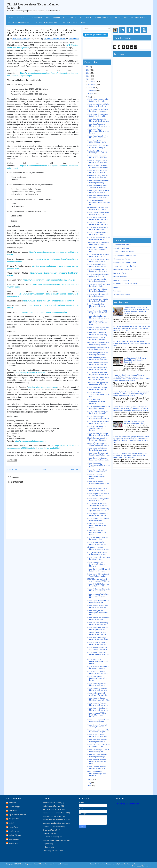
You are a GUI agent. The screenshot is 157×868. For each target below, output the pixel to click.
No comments (74, 39)
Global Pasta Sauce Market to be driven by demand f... (98, 412)
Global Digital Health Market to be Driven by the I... (99, 285)
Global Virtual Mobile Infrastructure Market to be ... (98, 484)
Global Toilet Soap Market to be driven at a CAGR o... (98, 228)
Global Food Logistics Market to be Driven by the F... (98, 721)
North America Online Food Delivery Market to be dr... (97, 553)
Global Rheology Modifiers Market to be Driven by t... (98, 162)
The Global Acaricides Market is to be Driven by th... (98, 379)
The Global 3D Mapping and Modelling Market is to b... (98, 384)
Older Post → (75, 469)
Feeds (84, 22)
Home (10, 17)
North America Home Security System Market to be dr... (98, 510)
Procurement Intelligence (46, 22)
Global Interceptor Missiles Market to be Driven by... (97, 689)
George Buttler (14, 819)
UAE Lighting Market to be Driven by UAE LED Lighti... (98, 152)
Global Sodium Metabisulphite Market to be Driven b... (99, 590)
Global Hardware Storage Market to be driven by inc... (98, 639)
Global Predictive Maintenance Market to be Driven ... (98, 619)
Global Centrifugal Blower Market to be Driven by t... (98, 265)
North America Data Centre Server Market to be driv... (97, 504)
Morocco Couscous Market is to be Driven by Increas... (98, 344)
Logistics (117, 287)
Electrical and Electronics (123, 270)
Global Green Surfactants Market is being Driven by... (98, 120)
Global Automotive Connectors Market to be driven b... (97, 661)
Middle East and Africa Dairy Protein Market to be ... (98, 439)
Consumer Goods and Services (55, 39)
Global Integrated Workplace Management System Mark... (98, 596)
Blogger (65, 864)
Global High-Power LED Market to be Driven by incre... (99, 570)
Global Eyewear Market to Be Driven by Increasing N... (98, 756)
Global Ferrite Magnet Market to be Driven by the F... (98, 100)
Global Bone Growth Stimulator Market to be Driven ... (97, 477)
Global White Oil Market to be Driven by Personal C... (98, 585)
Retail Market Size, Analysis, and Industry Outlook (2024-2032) (136, 423)
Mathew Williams (15, 835)
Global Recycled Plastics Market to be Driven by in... (98, 736)
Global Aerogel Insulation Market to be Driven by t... (98, 157)
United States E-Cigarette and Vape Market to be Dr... (98, 575)
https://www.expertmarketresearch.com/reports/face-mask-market (49, 280)
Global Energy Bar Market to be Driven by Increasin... (98, 110)
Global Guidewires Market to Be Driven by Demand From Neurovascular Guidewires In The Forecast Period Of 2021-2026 (132, 328)
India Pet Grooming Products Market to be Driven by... (98, 177)
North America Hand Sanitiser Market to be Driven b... (98, 255)
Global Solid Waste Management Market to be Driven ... (98, 131)
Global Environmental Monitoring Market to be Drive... (97, 323)
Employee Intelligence (19, 22)
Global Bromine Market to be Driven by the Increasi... (98, 741)
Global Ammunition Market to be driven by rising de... (98, 731)
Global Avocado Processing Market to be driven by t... (98, 624)
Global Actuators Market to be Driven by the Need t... (98, 238)
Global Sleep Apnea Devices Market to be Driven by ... (98, 137)
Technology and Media (122, 294)
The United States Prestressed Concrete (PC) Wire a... (98, 243)
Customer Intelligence (80, 17)
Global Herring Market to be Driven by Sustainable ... (97, 354)
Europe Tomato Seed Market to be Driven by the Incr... (98, 208)
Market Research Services (136, 17)
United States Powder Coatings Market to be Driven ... (96, 525)
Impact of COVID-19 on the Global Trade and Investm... (98, 444)
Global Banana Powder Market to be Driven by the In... (98, 275)
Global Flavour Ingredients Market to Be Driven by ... (97, 369)
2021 (88, 79)
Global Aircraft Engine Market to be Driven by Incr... (98, 751)
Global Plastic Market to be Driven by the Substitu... (97, 290)
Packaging (117, 291)
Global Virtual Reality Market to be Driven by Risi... (99, 558)
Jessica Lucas (14, 831)
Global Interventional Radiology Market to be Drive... (97, 678)
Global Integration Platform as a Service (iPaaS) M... (98, 495)
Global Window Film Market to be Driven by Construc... (98, 667)
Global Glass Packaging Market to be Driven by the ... (99, 125)
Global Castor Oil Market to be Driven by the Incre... (98, 295)
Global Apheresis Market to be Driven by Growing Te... (99, 407)
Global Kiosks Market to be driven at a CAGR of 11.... (97, 768)
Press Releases (35, 17)
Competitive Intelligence (108, 17)
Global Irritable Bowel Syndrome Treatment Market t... (96, 564)
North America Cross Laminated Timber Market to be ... (99, 203)
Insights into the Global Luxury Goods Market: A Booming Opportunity (135, 360)
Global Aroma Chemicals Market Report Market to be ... (98, 654)
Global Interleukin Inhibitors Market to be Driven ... (97, 684)
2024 (88, 70)
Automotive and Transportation (125, 255)
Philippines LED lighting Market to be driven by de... (98, 548)
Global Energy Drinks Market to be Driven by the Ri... (98, 115)
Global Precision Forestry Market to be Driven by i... (97, 704)
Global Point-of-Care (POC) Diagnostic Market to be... (98, 312)
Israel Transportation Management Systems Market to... (97, 774)
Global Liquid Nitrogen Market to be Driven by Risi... (98, 602)
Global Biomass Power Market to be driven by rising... (98, 105)
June (90, 780)
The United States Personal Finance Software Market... (98, 167)
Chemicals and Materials (122, 259)
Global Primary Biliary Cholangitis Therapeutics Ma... (97, 613)
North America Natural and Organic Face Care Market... (98, 374)
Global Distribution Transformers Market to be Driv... (98, 394)
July (89, 97)
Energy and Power (120, 273)
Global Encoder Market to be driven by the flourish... (98, 726)
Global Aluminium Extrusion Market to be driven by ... (97, 644)
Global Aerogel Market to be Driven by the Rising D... (98, 300)
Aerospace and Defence (122, 245)
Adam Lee (12, 803)
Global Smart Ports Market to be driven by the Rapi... (98, 233)
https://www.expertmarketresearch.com (30, 441)
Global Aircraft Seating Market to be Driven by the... (98, 500)
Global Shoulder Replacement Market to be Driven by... (98, 329)
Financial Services (120, 277)
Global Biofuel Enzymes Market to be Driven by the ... (99, 223)
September (92, 91)
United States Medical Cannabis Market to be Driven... (97, 532)
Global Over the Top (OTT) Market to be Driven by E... (98, 543)
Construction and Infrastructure (125, 262)
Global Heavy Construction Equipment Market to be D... (98, 459)
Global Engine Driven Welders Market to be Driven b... (98, 192)
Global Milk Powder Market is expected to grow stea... (98, 197)
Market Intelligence (56, 17)
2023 (88, 73)
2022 (88, 76)
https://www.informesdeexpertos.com (42, 387)
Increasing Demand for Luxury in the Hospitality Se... (98, 349)
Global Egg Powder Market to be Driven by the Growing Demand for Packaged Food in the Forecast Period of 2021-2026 (130, 455)
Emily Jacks (13, 811)
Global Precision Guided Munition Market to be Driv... (98, 699)
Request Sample (70, 22)
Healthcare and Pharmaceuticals (125, 284)
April (90, 786)
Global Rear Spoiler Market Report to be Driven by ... (97, 270)
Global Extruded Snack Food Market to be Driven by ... (98, 364)
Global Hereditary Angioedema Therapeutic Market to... (98, 401)
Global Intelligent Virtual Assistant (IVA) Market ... (97, 694)
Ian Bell (11, 823)
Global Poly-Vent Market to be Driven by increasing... (98, 519)
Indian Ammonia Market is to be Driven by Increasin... (98, 339)
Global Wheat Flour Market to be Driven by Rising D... (98, 147)
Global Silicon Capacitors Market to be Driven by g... (98, 334)
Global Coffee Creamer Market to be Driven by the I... (99, 214)
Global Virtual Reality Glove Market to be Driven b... (97, 172)
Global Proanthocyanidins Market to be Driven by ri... (98, 359)
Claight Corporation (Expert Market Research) (33, 6)
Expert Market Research (20, 39)
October (91, 88)
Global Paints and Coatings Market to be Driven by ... (97, 389)
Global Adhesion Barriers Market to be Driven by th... (98, 317)
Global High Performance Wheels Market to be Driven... (97, 428)
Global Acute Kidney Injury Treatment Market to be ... (98, 187)
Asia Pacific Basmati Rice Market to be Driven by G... (98, 634)
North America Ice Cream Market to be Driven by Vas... (97, 306)
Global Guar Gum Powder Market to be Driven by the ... (99, 218)
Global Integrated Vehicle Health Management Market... (97, 715)
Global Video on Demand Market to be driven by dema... (97, 762)
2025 (88, 67)
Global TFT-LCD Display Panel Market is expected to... (98, 260)
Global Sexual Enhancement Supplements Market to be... (99, 454)
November (92, 85)
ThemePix (101, 864)
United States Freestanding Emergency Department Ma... (97, 249)
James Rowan (14, 827)
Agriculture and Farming (122, 248)
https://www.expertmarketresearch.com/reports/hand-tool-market (48, 301)
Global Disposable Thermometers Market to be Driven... (99, 465)
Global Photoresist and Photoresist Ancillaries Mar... (99, 417)
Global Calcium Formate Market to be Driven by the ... (99, 672)
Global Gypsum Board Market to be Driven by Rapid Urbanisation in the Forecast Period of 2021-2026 (132, 343)
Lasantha (123, 864)
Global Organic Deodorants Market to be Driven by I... (97, 515)
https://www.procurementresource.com (31, 373)
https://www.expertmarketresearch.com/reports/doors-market (43, 312)
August (91, 94)
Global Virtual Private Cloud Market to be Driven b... (97, 490)
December (92, 82)
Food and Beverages (121, 280)
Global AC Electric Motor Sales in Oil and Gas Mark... (99, 746)
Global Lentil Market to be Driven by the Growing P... (97, 280)
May (89, 783)
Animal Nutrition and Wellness (124, 252)
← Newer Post (12, 469)
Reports (21, 17)
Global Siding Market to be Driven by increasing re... (97, 449)
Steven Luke (13, 843)
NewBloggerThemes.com (142, 866)
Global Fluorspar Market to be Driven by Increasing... (98, 182)
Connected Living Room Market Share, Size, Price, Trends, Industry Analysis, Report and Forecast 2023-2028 (136, 310)
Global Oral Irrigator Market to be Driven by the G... (98, 538)
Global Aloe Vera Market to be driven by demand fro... (98, 629)
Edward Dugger (14, 807)
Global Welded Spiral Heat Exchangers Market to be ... (98, 471)
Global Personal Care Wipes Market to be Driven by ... (98, 607)
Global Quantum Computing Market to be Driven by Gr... (98, 434)
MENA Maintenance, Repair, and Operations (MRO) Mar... (99, 580)
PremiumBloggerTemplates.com (139, 864)
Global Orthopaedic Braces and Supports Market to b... (98, 648)
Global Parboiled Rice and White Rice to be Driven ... (98, 142)
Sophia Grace (14, 839)
